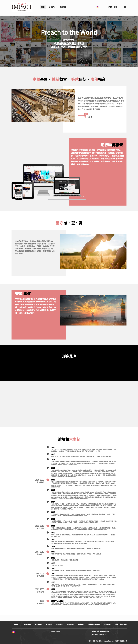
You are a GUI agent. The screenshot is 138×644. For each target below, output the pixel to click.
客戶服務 (70, 624)
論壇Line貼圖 (56, 631)
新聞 (43, 7)
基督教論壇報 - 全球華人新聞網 (22, 7)
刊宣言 (88, 117)
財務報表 (107, 624)
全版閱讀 (63, 7)
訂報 (110, 7)
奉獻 (116, 7)
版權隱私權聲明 (94, 624)
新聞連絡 (28, 624)
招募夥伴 (81, 624)
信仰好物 (52, 7)
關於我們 (17, 624)
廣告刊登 (49, 624)
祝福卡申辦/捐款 (121, 624)
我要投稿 (38, 624)
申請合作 (60, 624)
